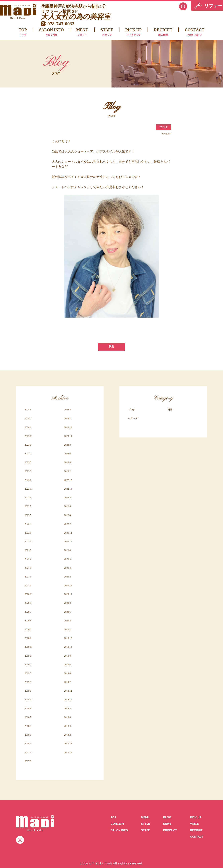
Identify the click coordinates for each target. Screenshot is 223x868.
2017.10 (68, 752)
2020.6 (67, 612)
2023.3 (28, 471)
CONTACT (195, 33)
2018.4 (67, 726)
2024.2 (67, 418)
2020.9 (28, 603)
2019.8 (67, 656)
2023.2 (67, 471)
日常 (170, 410)
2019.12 (68, 638)
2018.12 (68, 691)
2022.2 (67, 524)
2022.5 (28, 515)
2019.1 (28, 691)
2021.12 (68, 533)
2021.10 (68, 541)
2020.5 (28, 621)
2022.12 (68, 480)
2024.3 (28, 418)
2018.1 (28, 744)
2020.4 (67, 621)
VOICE (195, 824)
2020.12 (68, 585)
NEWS (167, 824)
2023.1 (28, 480)
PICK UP (134, 33)
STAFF (107, 33)
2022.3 (28, 524)
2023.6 (67, 454)
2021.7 (28, 559)
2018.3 (28, 735)
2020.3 (28, 629)
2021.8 (67, 550)
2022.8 (67, 498)
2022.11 (29, 489)
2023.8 (67, 445)
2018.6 (67, 717)
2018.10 (68, 700)
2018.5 (28, 726)
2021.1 (28, 585)
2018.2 (67, 735)
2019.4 (67, 673)
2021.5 (28, 568)
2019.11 (29, 647)
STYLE (145, 824)
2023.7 (28, 454)
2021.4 (67, 568)
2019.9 (28, 656)
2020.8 (67, 603)
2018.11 (29, 700)
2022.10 (68, 489)
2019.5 (28, 673)
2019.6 (67, 665)
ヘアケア (133, 418)
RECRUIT (163, 33)
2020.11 (29, 594)
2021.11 (29, 541)
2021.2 (67, 577)
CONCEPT (117, 824)
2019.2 (67, 682)
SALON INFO (52, 33)
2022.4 (67, 515)
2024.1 (28, 427)
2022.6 (67, 506)
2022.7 (28, 506)
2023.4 (67, 462)
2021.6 (67, 559)
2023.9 (28, 445)
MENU (82, 33)
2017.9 (28, 761)
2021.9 (28, 550)
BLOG (167, 817)
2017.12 (68, 744)
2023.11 (29, 436)
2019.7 (28, 665)
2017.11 (29, 752)
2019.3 (28, 682)
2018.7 (28, 717)
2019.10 (68, 647)
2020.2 (67, 629)
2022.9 (28, 498)
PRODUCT (170, 830)
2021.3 (28, 577)
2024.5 (28, 410)
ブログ (163, 127)
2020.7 (28, 612)
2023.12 (68, 427)
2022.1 (28, 533)
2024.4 (67, 410)
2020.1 (28, 638)
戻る (111, 347)
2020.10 (68, 594)
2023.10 (68, 436)
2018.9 (28, 709)
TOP (23, 33)
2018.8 (67, 709)
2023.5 (28, 462)
